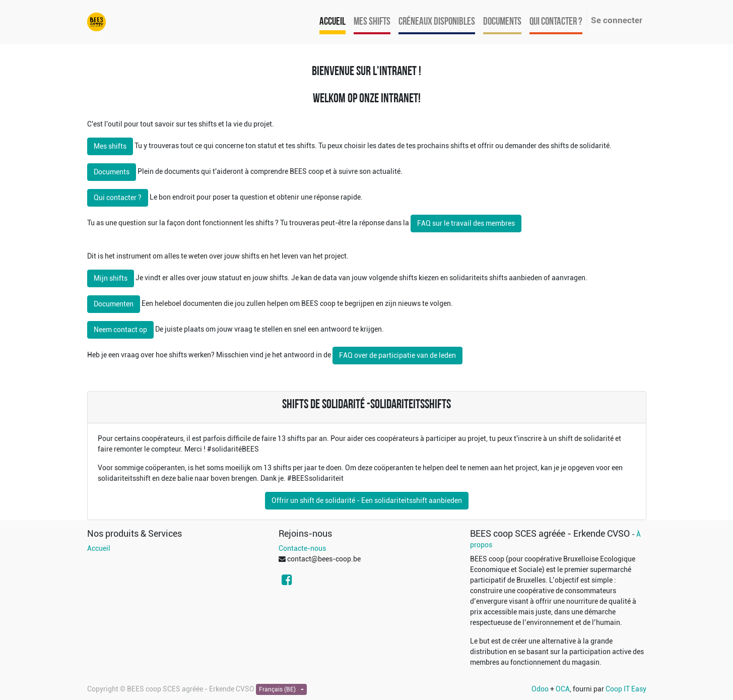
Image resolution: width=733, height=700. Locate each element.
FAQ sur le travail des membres (466, 223)
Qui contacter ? (118, 198)
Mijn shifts (111, 278)
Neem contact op (120, 330)
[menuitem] (332, 22)
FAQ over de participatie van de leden (397, 355)
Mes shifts (110, 146)
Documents (112, 172)
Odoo (540, 689)
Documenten (114, 304)
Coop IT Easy (626, 689)
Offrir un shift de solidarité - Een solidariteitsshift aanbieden (367, 500)
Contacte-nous (302, 548)
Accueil (99, 548)
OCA (563, 689)
